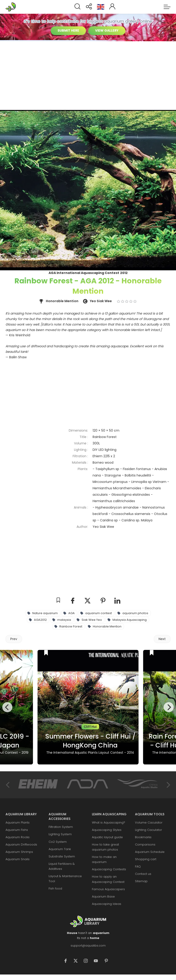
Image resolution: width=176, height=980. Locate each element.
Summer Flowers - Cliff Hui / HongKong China (90, 741)
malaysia (64, 620)
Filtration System (61, 827)
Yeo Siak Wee (101, 301)
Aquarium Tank (60, 849)
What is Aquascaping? (109, 823)
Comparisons (145, 844)
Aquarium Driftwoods (21, 844)
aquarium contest (99, 613)
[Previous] (7, 707)
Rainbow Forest (71, 626)
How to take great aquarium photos (105, 847)
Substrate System (62, 856)
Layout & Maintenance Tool (65, 879)
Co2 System (58, 842)
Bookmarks (143, 837)
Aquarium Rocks (18, 837)
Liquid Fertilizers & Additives (62, 866)
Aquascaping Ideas (107, 904)
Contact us (143, 874)
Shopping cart (146, 859)
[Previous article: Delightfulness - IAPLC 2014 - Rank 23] (14, 639)
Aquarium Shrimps (19, 852)
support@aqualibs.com (88, 946)
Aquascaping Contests (109, 869)
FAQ (138, 866)
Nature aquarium (45, 613)
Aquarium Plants (18, 823)
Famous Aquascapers (108, 889)
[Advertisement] (88, 76)
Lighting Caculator (148, 830)
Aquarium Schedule (150, 852)
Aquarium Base (103, 897)
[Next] (169, 707)
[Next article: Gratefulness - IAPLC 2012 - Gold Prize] (162, 639)
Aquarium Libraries (12, 7)
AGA (71, 613)
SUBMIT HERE (68, 30)
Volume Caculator (149, 823)
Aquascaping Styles (107, 830)
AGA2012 (40, 620)
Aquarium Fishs (17, 830)
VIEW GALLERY (107, 30)
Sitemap (141, 881)
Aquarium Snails (18, 859)
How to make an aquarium (104, 859)
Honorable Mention (107, 626)
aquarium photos (135, 613)
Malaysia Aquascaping (130, 620)
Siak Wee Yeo (92, 620)
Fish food (55, 888)
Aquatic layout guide (107, 837)
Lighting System (60, 834)
